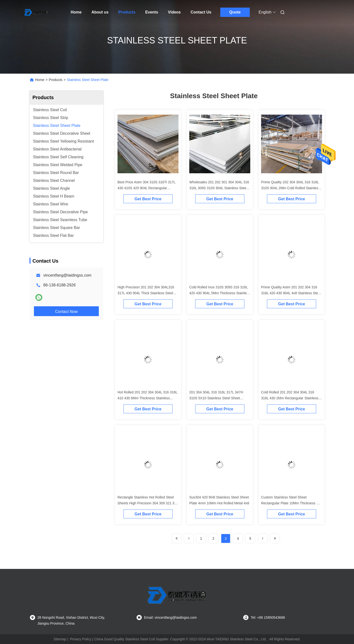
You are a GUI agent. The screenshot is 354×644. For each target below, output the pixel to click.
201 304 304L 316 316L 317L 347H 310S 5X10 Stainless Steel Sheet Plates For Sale (216, 398)
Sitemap (60, 639)
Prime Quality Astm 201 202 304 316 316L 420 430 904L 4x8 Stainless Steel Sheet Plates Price (291, 293)
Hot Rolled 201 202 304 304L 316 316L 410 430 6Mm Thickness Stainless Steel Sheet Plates (147, 398)
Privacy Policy (81, 639)
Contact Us (201, 12)
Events (152, 12)
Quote (235, 12)
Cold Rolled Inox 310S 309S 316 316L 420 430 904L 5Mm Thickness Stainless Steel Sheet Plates (220, 293)
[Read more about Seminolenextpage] (177, 538)
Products (127, 12)
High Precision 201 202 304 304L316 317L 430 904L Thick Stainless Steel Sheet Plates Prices (146, 293)
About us (100, 12)
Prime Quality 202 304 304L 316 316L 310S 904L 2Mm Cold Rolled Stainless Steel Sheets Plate (290, 188)
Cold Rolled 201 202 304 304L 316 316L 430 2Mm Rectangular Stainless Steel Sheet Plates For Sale (290, 398)
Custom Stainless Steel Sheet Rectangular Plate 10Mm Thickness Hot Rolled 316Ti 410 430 (291, 503)
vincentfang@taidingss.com (67, 275)
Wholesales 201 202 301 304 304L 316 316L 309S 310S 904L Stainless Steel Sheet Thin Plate (219, 188)
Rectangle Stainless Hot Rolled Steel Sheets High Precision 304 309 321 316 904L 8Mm (148, 503)
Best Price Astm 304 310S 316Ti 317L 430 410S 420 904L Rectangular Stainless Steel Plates (147, 188)
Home (76, 12)
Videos (174, 12)
